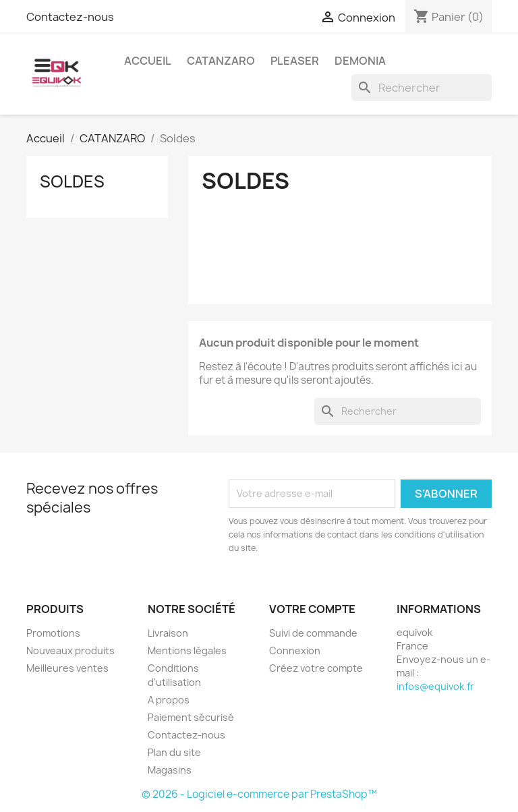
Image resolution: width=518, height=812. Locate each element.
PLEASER (295, 61)
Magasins (170, 770)
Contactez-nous (70, 17)
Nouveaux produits (70, 650)
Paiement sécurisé (191, 717)
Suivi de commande (313, 633)
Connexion (295, 650)
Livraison (168, 633)
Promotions (53, 633)
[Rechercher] (422, 88)
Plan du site (174, 752)
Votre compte (312, 609)
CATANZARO (221, 61)
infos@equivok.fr (435, 686)
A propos (169, 700)
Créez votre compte (316, 668)
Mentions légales (187, 650)
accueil (148, 61)
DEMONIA (360, 61)
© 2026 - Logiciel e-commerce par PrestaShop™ (259, 794)
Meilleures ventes (67, 668)
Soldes (72, 181)
